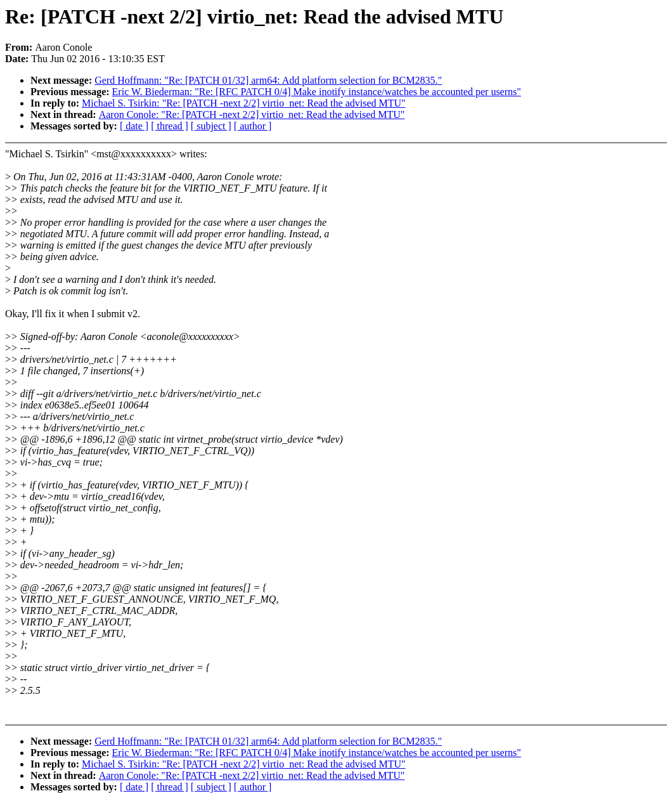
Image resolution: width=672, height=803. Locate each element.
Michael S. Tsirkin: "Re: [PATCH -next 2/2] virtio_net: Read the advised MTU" (244, 103)
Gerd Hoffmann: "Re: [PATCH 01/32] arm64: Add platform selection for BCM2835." (268, 80)
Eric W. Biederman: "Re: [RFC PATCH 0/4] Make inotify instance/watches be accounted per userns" (317, 92)
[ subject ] (211, 126)
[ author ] (253, 126)
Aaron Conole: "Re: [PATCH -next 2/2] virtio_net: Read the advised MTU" (252, 114)
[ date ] (134, 126)
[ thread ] (170, 126)
